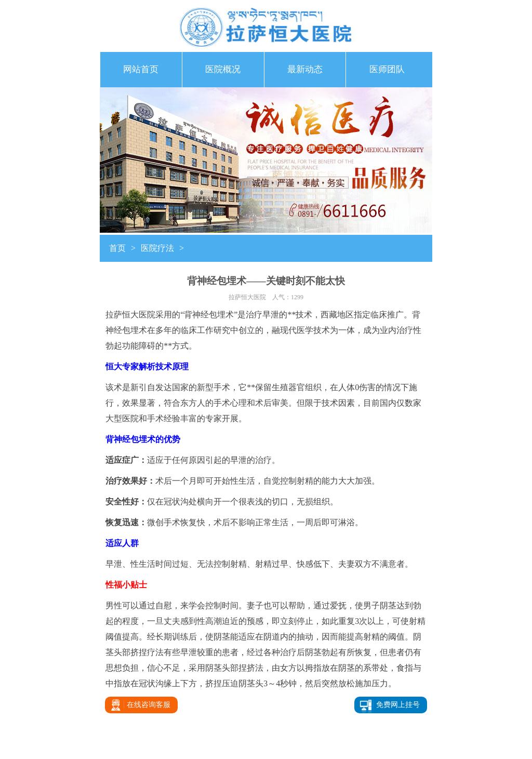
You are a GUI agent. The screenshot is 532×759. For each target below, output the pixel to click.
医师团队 (387, 69)
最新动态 (305, 69)
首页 (117, 248)
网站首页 (141, 69)
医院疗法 (157, 248)
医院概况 (223, 69)
